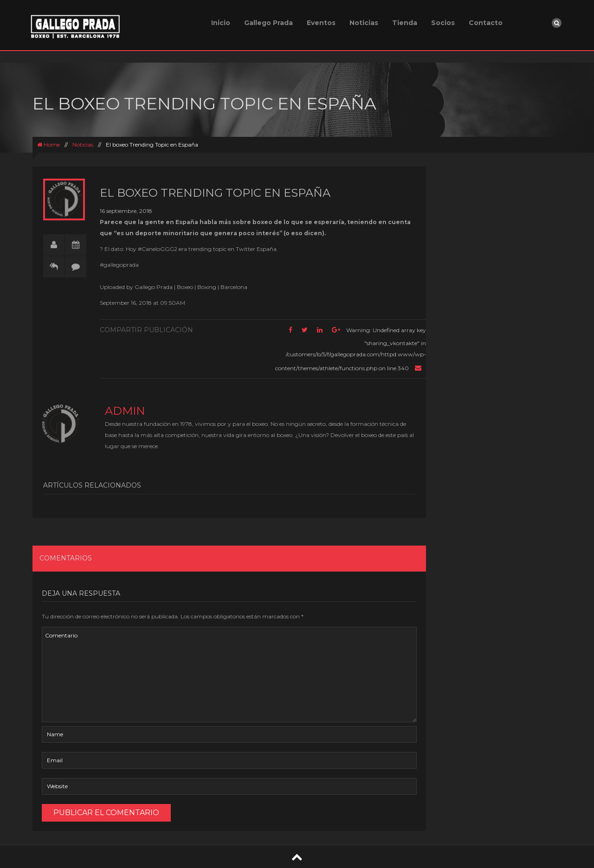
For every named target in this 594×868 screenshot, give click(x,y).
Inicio (221, 23)
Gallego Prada (268, 23)
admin (125, 411)
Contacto (486, 23)
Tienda (405, 23)
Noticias (364, 23)
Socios (443, 23)
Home (48, 145)
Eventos (321, 23)
